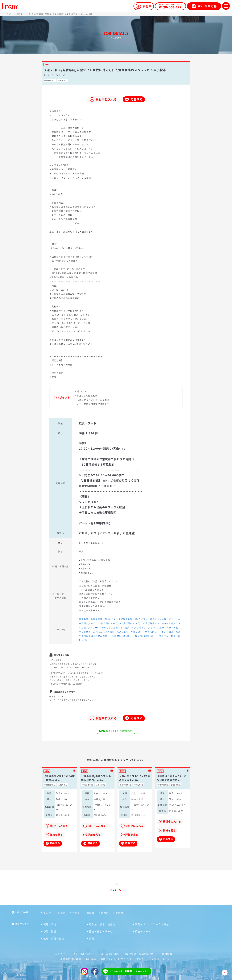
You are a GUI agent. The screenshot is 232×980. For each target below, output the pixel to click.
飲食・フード (143, 931)
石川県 (62, 913)
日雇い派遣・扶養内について (140, 954)
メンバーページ (160, 959)
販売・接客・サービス (102, 931)
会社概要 (91, 959)
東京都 (119, 913)
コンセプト (62, 954)
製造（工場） (51, 924)
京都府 (105, 913)
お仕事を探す (19, 14)
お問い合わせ (108, 959)
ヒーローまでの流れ (107, 954)
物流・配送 (50, 931)
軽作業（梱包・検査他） (104, 924)
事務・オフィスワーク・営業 (152, 924)
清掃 (92, 938)
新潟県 (90, 913)
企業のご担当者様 (71, 959)
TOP (9, 14)
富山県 (47, 913)
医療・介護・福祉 (54, 938)
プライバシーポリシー (134, 959)
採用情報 (167, 954)
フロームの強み (82, 954)
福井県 (76, 913)
